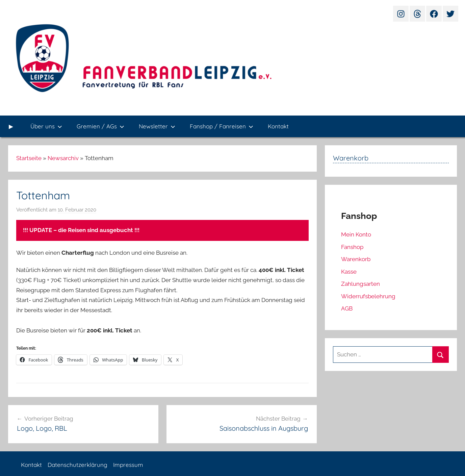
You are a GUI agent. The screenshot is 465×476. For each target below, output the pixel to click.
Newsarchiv (63, 158)
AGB (347, 308)
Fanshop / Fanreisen (222, 126)
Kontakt (278, 126)
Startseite (29, 158)
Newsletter (157, 126)
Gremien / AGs (100, 126)
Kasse (349, 272)
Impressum (128, 465)
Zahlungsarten (360, 284)
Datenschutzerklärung (77, 465)
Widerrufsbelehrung (368, 296)
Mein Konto (356, 234)
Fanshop (352, 247)
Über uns (46, 126)
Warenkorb (356, 259)
